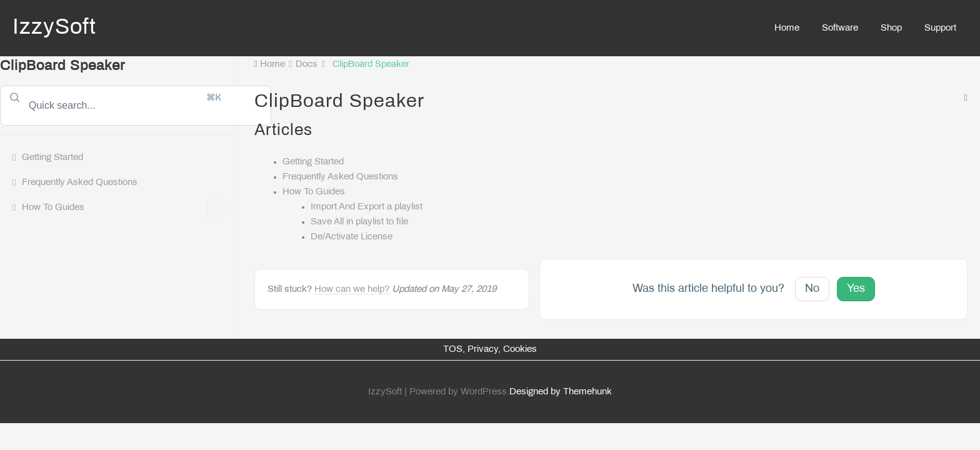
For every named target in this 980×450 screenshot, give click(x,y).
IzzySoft (54, 28)
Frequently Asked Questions (80, 182)
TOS (453, 349)
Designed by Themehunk (561, 392)
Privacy (483, 349)
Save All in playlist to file (359, 222)
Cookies (520, 349)
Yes (856, 289)
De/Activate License (352, 237)
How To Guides (123, 208)
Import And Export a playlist (367, 207)
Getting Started (52, 157)
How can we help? (352, 289)
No (812, 289)
